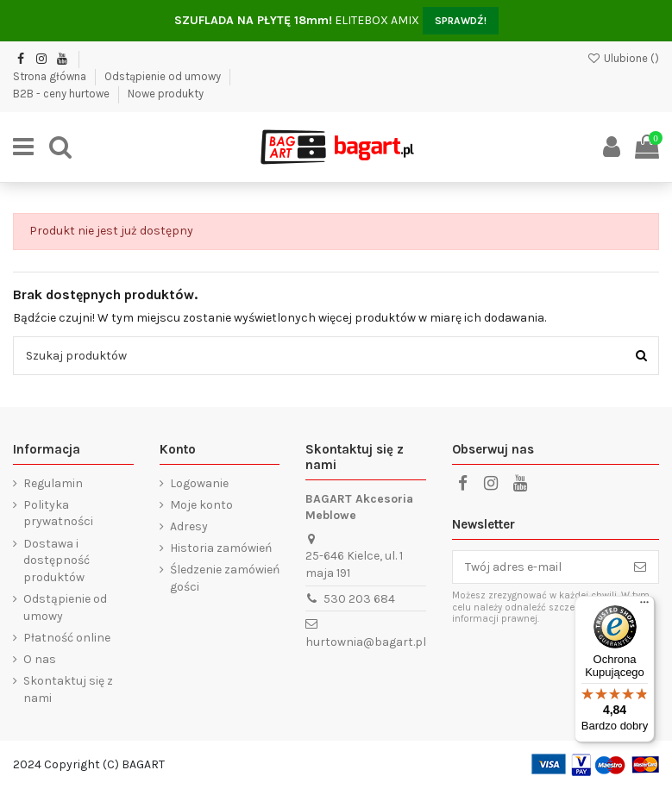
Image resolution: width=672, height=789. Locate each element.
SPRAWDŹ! (461, 21)
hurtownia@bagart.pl (366, 642)
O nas (40, 659)
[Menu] (644, 606)
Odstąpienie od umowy (164, 76)
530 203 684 (359, 599)
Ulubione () (623, 58)
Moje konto (201, 505)
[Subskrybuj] (640, 567)
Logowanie (199, 483)
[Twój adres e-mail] (537, 567)
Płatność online (67, 638)
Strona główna (51, 76)
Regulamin (53, 483)
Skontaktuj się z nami (68, 689)
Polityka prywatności (58, 513)
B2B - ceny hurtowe (63, 94)
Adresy (189, 526)
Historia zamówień (221, 548)
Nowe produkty (166, 94)
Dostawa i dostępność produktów (57, 560)
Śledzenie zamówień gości (225, 578)
